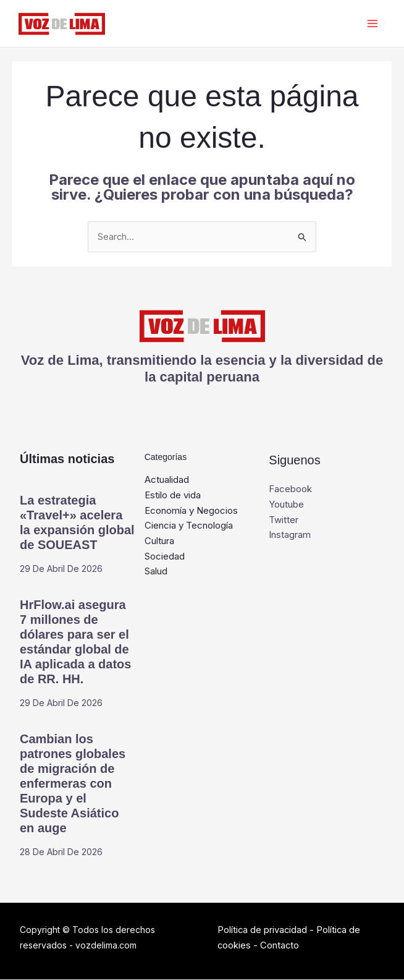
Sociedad (165, 557)
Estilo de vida (173, 496)
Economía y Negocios (191, 511)
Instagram (290, 535)
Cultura (159, 541)
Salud (156, 572)
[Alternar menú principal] (372, 24)
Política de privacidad (263, 930)
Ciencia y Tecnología (189, 526)
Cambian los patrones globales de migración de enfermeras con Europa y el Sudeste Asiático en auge (73, 784)
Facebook (290, 489)
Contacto (280, 946)
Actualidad (167, 480)
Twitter (284, 520)
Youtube (286, 505)
